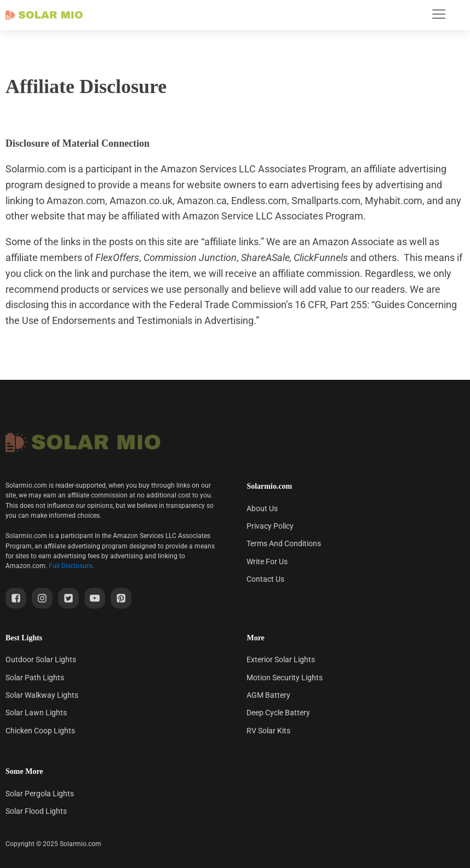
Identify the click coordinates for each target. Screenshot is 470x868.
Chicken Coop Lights (40, 731)
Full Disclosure (70, 566)
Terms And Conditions (284, 543)
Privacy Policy (270, 526)
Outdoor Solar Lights (41, 659)
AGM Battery (268, 695)
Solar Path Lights (35, 678)
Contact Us (265, 579)
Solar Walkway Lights (42, 695)
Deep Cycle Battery (278, 713)
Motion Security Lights (285, 678)
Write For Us (267, 562)
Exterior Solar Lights (281, 659)
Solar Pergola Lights (40, 794)
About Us (262, 508)
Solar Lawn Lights (36, 713)
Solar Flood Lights (36, 811)
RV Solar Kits (268, 731)
